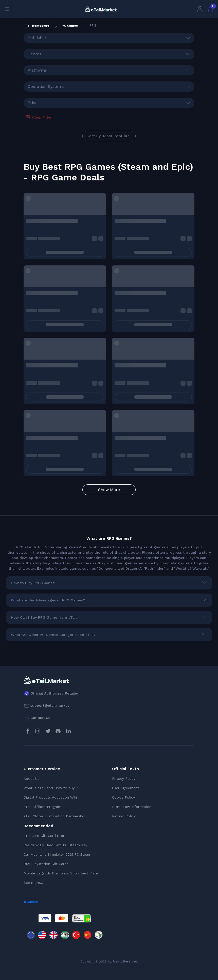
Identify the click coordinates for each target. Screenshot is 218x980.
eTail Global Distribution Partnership (54, 816)
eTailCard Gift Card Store (45, 836)
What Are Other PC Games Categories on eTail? (53, 635)
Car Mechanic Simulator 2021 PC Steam (57, 854)
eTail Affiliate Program (42, 807)
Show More (109, 490)
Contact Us (40, 718)
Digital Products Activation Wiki (50, 797)
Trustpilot (31, 902)
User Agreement (125, 788)
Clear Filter (38, 117)
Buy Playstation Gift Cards (46, 864)
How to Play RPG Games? (34, 583)
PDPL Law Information (132, 807)
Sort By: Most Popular (108, 136)
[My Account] (200, 9)
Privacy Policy (124, 779)
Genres (34, 54)
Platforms (37, 70)
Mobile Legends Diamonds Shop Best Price (61, 873)
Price (33, 103)
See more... (36, 883)
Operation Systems (46, 86)
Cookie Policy (123, 797)
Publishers (38, 38)
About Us (31, 779)
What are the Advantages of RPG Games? (48, 600)
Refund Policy (124, 816)
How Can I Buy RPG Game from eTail (44, 617)
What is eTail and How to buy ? (51, 788)
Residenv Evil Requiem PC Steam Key (55, 845)
